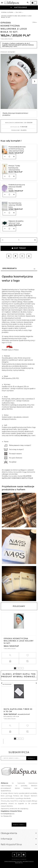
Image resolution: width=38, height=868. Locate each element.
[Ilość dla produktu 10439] (9, 195)
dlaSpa (24, 130)
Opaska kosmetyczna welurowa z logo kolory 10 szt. (19, 641)
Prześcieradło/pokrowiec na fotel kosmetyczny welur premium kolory (17, 149)
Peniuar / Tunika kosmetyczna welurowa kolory (14, 168)
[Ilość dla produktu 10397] (9, 176)
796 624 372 (8, 816)
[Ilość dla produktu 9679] (9, 157)
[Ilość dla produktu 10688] (9, 229)
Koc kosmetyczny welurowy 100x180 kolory (15, 205)
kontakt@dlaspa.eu (8, 814)
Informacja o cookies (19, 859)
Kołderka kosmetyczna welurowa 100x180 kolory (17, 187)
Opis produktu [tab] (9, 268)
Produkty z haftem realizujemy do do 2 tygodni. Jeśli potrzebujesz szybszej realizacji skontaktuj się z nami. (18, 45)
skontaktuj (24, 435)
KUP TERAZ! (19, 248)
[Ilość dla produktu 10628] (9, 213)
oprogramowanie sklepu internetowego (19, 862)
